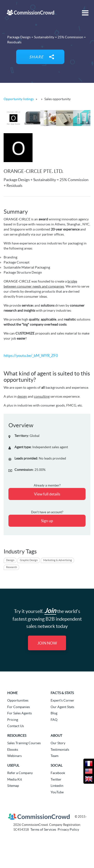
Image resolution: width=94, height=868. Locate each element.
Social (57, 765)
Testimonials (60, 750)
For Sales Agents (20, 713)
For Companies (19, 707)
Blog (54, 713)
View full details (47, 494)
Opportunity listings (19, 99)
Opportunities (18, 700)
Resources (17, 736)
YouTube (57, 792)
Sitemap (13, 786)
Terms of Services (43, 829)
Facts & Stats (62, 693)
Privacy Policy (68, 829)
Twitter (56, 779)
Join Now (47, 643)
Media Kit (15, 779)
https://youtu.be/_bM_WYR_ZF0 (31, 355)
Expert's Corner (62, 700)
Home (12, 693)
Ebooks (13, 750)
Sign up (47, 521)
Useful (13, 765)
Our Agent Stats (62, 707)
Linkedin (57, 786)
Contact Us (16, 726)
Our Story (58, 743)
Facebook (58, 773)
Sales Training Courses (24, 743)
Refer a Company (20, 773)
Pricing (13, 720)
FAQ (54, 720)
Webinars (14, 756)
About (56, 736)
